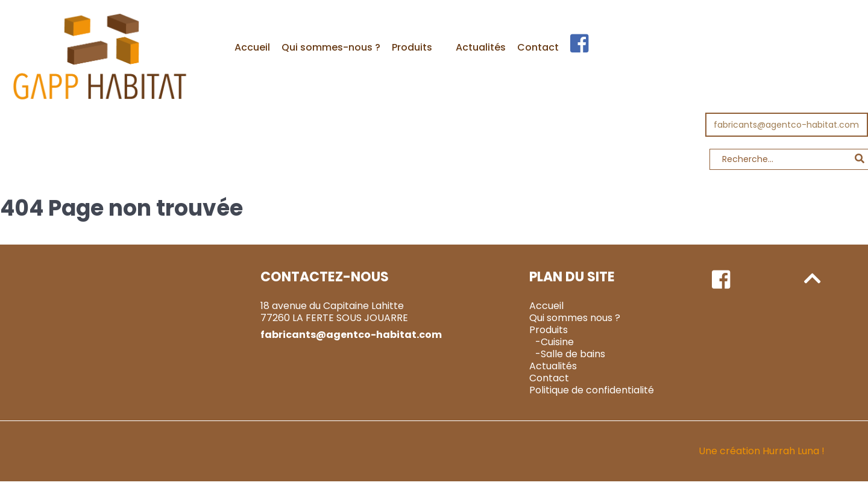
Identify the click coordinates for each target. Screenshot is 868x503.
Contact (549, 378)
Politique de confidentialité (592, 390)
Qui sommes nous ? (575, 318)
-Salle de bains (570, 354)
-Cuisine (555, 342)
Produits (549, 330)
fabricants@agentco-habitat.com (786, 125)
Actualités (553, 366)
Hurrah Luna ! (794, 451)
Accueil (546, 306)
